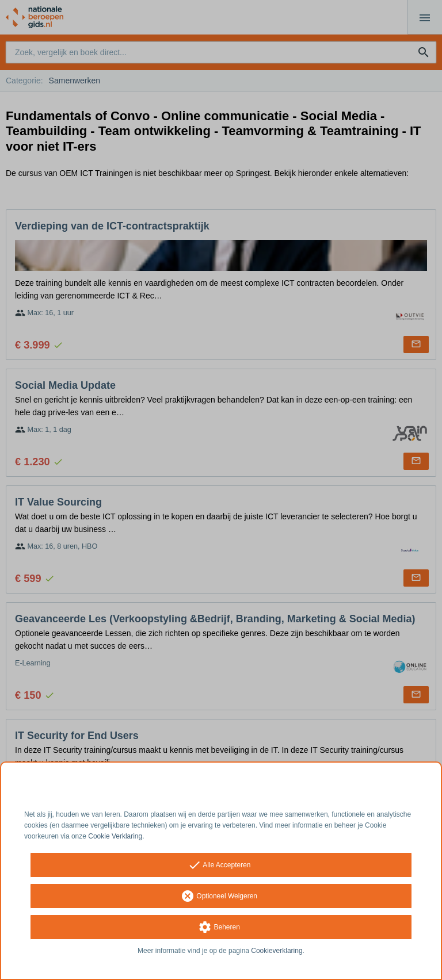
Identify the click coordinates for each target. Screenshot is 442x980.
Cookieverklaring (277, 951)
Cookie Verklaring (115, 836)
